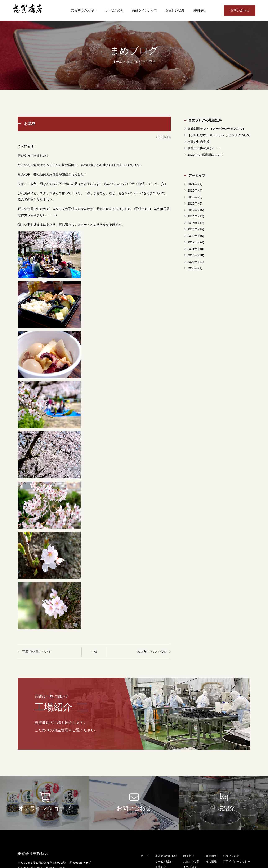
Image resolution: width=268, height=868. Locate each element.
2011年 (192, 249)
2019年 (192, 197)
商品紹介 (189, 856)
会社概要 (211, 856)
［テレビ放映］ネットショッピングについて (219, 135)
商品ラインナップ (144, 10)
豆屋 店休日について (37, 652)
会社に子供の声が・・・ (205, 148)
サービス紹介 (114, 10)
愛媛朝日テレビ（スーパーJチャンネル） (216, 129)
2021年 (192, 184)
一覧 (94, 652)
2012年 (192, 242)
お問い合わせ (240, 10)
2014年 (192, 229)
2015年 (192, 223)
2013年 (192, 236)
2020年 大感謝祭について (206, 154)
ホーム (118, 62)
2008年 (192, 268)
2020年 (192, 190)
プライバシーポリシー (237, 861)
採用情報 (199, 10)
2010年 (192, 255)
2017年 (192, 210)
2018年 (192, 203)
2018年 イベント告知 (151, 652)
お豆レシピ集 (175, 10)
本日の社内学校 (198, 142)
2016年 (192, 216)
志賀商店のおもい (84, 10)
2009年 (192, 262)
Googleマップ (80, 863)
